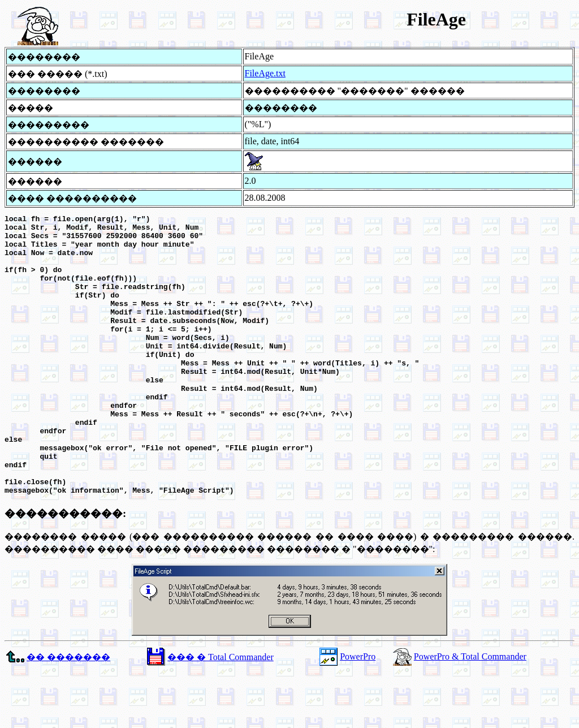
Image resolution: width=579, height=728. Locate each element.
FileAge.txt (265, 73)
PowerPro (358, 712)
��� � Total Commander (220, 713)
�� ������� (68, 713)
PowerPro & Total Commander (470, 712)
